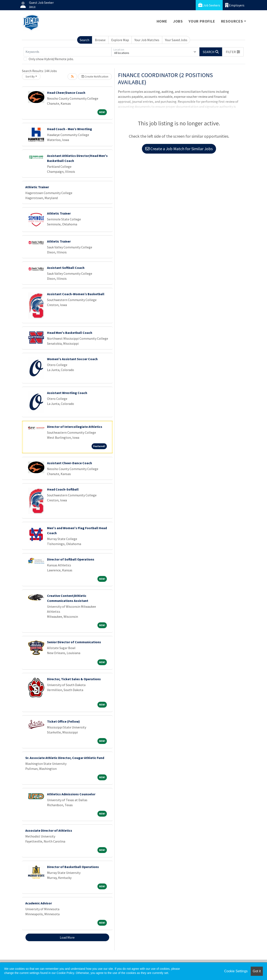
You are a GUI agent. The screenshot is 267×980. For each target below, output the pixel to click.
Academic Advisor (39, 903)
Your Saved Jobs (176, 40)
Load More (67, 937)
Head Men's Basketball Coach (70, 333)
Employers (235, 5)
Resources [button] (232, 21)
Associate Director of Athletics (49, 830)
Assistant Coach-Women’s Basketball (76, 294)
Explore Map (120, 40)
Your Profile (202, 21)
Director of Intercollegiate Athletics (75, 427)
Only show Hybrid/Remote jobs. (51, 59)
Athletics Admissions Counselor (71, 794)
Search (84, 40)
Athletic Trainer (37, 187)
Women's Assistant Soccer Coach (72, 359)
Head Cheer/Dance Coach (66, 93)
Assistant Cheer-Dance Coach (70, 463)
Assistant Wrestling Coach (67, 393)
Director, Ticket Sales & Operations (74, 679)
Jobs (178, 21)
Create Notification (95, 76)
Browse (100, 40)
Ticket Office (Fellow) (63, 721)
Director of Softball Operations (71, 559)
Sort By (30, 76)
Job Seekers (209, 5)
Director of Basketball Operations (73, 867)
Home (162, 21)
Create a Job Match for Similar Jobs (179, 149)
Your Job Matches (147, 40)
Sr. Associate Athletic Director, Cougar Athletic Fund (65, 758)
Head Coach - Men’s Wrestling (70, 129)
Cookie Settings (236, 971)
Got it (257, 971)
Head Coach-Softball (63, 489)
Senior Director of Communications (74, 642)
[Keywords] (68, 52)
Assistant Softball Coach (66, 268)
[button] (233, 52)
